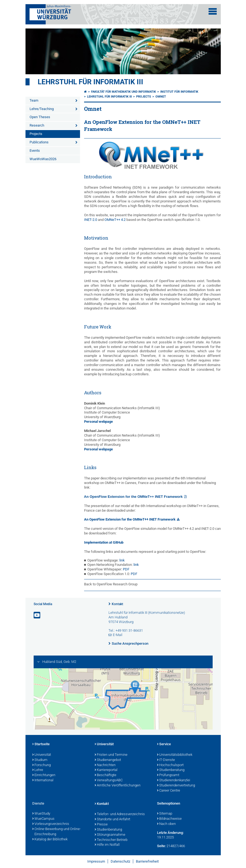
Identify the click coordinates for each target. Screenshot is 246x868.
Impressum (96, 861)
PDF (126, 569)
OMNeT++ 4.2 (115, 220)
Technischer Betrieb (111, 840)
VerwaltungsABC (109, 780)
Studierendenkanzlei (174, 780)
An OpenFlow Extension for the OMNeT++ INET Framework (133, 497)
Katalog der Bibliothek (50, 840)
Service (164, 744)
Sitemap (165, 814)
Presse (101, 825)
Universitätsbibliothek (175, 755)
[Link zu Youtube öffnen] (37, 615)
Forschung (41, 765)
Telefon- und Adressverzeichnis (120, 814)
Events (35, 151)
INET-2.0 (91, 220)
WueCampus (43, 819)
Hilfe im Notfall (107, 845)
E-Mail (118, 635)
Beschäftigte (106, 775)
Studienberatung (171, 770)
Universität (42, 755)
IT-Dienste (166, 760)
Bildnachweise (169, 819)
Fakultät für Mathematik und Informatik (124, 92)
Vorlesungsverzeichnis (51, 824)
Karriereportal (106, 770)
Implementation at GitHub (104, 542)
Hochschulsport (170, 765)
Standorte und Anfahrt (112, 819)
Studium (40, 760)
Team (34, 100)
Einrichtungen (44, 775)
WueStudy (41, 814)
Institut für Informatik (179, 92)
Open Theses (40, 117)
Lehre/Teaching (42, 109)
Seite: (161, 846)
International (43, 780)
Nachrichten (105, 765)
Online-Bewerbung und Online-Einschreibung (57, 832)
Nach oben (166, 824)
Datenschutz (120, 861)
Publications (39, 142)
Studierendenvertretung (176, 786)
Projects (36, 134)
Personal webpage (98, 422)
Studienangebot (108, 760)
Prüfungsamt (168, 775)
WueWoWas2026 (43, 159)
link (122, 560)
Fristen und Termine (111, 755)
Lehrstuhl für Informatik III (90, 82)
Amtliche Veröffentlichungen (118, 786)
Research (37, 125)
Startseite (41, 744)
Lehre (38, 770)
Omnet (161, 97)
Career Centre (169, 791)
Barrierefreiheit (147, 861)
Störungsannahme (110, 835)
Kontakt (117, 604)
